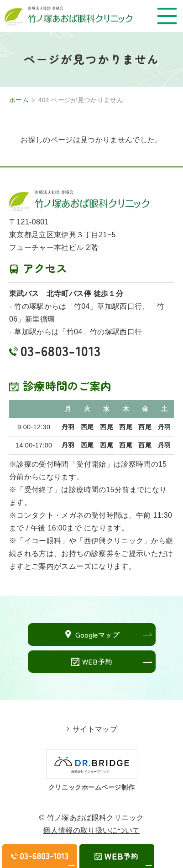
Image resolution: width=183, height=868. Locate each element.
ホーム (19, 100)
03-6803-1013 (60, 350)
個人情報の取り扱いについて (91, 830)
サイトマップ (95, 729)
